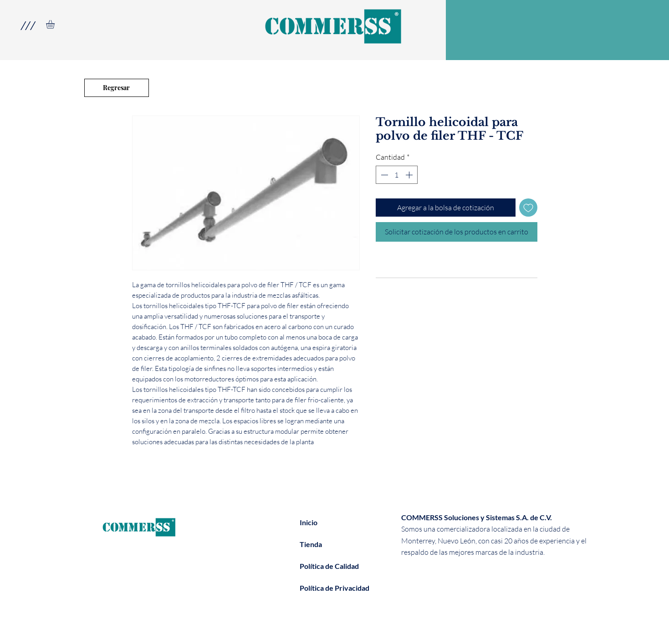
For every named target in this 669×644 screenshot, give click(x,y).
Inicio (309, 522)
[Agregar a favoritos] (528, 208)
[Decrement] (383, 175)
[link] (55, 24)
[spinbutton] (397, 175)
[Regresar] (117, 88)
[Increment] (410, 175)
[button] (28, 25)
